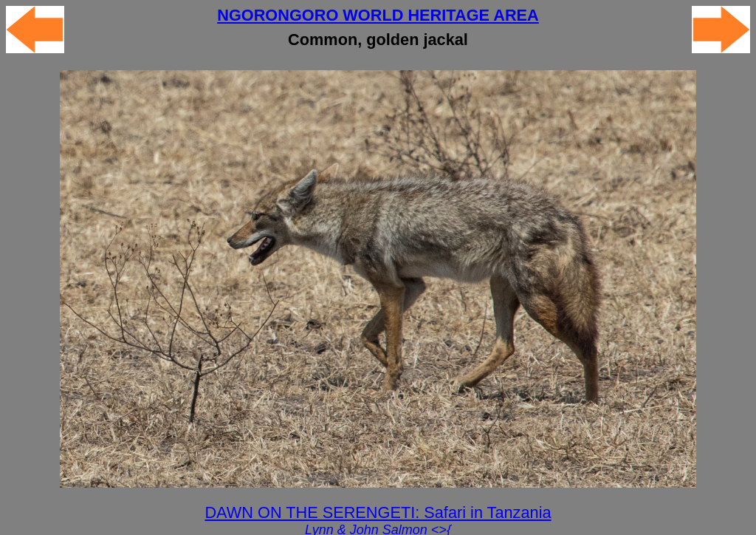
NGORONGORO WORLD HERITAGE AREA (378, 15)
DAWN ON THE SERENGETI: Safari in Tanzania (378, 512)
